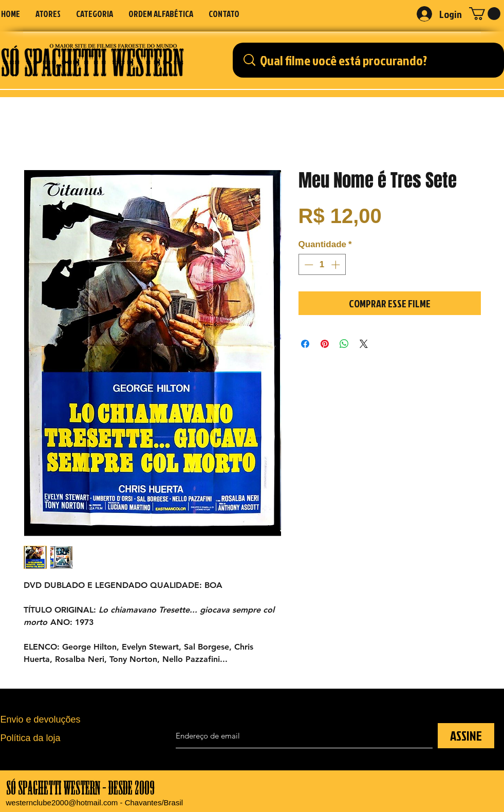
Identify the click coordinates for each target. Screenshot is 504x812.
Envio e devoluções (41, 719)
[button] (95, 14)
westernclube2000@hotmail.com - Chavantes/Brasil (95, 802)
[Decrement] (308, 265)
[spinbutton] (322, 265)
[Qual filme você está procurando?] (371, 60)
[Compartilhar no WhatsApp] (344, 344)
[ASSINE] (466, 736)
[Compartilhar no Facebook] (305, 344)
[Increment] (337, 265)
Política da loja (31, 738)
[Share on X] (364, 344)
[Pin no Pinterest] (325, 344)
